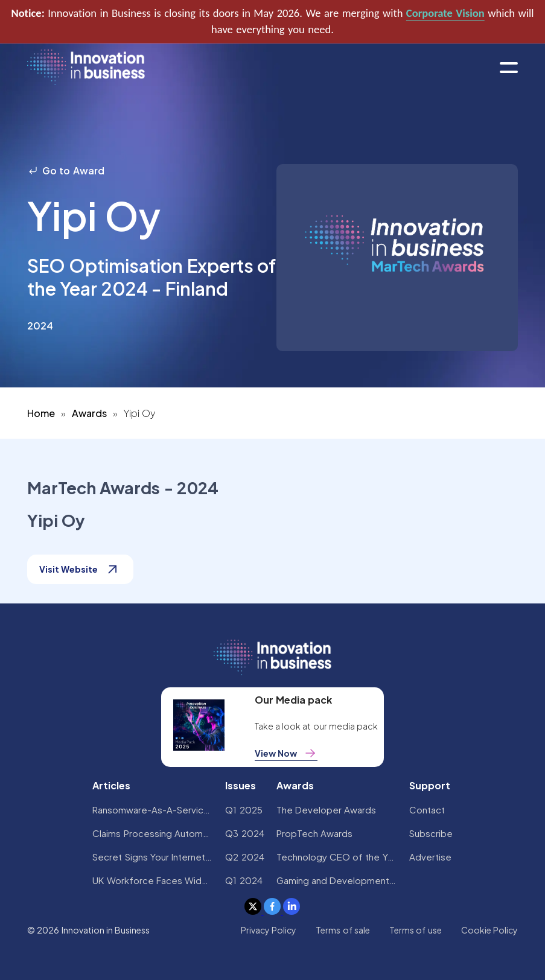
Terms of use (416, 930)
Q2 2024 (244, 857)
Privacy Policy (269, 930)
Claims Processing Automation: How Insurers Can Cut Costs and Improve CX (153, 833)
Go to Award (66, 170)
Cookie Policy (489, 930)
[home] (86, 68)
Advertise (430, 857)
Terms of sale (343, 930)
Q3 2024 (244, 833)
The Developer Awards (327, 810)
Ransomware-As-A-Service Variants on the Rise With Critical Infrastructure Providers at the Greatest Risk (153, 810)
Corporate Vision (445, 13)
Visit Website (80, 569)
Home (41, 413)
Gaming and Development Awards (337, 880)
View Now (286, 753)
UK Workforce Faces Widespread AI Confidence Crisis (153, 880)
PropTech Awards (314, 833)
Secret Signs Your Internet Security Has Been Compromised (153, 857)
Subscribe (431, 833)
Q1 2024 (244, 880)
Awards (89, 413)
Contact (427, 810)
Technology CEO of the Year (337, 857)
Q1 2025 (244, 810)
